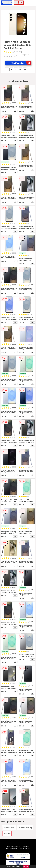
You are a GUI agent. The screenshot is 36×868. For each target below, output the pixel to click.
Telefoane (7, 834)
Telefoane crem (9, 828)
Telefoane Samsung (25, 828)
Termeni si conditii (14, 846)
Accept (26, 866)
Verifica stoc (21, 63)
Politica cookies (24, 848)
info (15, 111)
